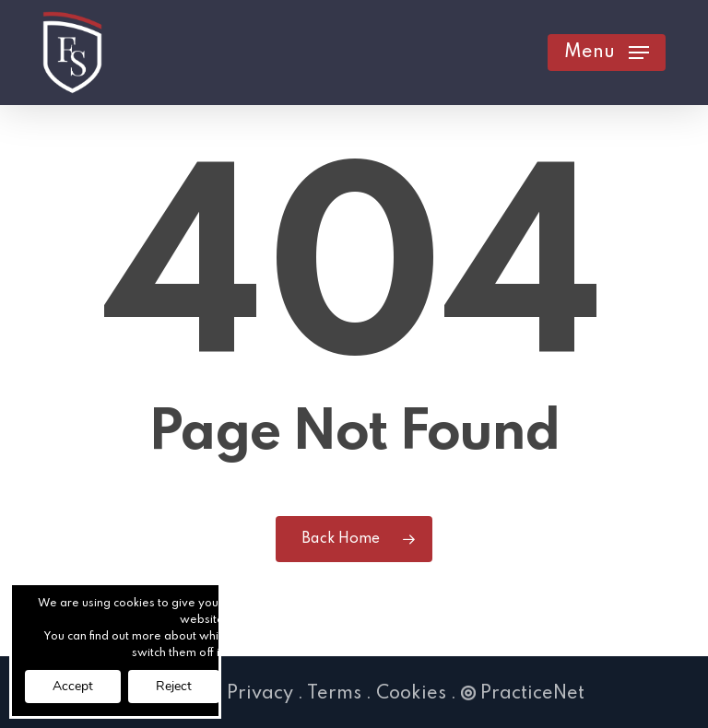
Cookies (411, 694)
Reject (174, 686)
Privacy (260, 694)
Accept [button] (73, 686)
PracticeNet (523, 694)
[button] (607, 53)
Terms (334, 694)
